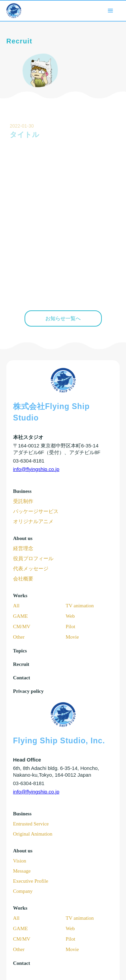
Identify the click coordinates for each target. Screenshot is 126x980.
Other (19, 637)
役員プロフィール (33, 559)
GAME (20, 616)
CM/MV (22, 627)
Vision (20, 861)
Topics (20, 651)
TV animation (80, 606)
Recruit (21, 664)
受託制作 (23, 501)
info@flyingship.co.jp (36, 469)
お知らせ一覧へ (63, 318)
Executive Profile (31, 881)
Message (22, 871)
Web (70, 616)
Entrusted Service (31, 824)
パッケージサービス (36, 511)
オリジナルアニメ (33, 521)
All (16, 606)
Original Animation (33, 834)
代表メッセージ (31, 569)
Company (23, 891)
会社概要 (23, 579)
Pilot (71, 627)
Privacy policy (28, 691)
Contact (22, 678)
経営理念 (23, 548)
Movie (72, 637)
